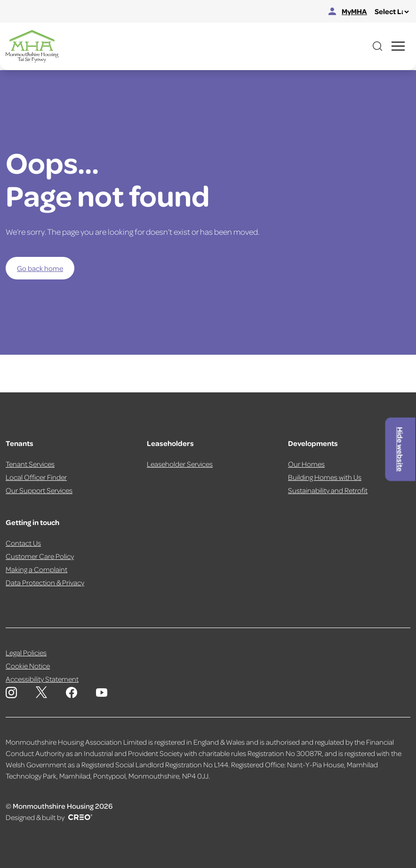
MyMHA (348, 11)
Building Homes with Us (325, 477)
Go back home (40, 268)
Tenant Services (30, 464)
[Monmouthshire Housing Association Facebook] (72, 693)
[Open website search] (377, 46)
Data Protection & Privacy (45, 582)
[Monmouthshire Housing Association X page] (41, 692)
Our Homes (306, 464)
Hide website (400, 449)
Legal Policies (26, 653)
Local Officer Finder (36, 477)
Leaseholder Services (180, 464)
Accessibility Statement (42, 679)
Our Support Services (39, 490)
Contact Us (23, 543)
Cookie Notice (28, 666)
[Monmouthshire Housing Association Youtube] (102, 693)
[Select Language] (392, 12)
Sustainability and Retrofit (328, 490)
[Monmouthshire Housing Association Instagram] (11, 693)
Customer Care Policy (40, 556)
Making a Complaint (36, 569)
